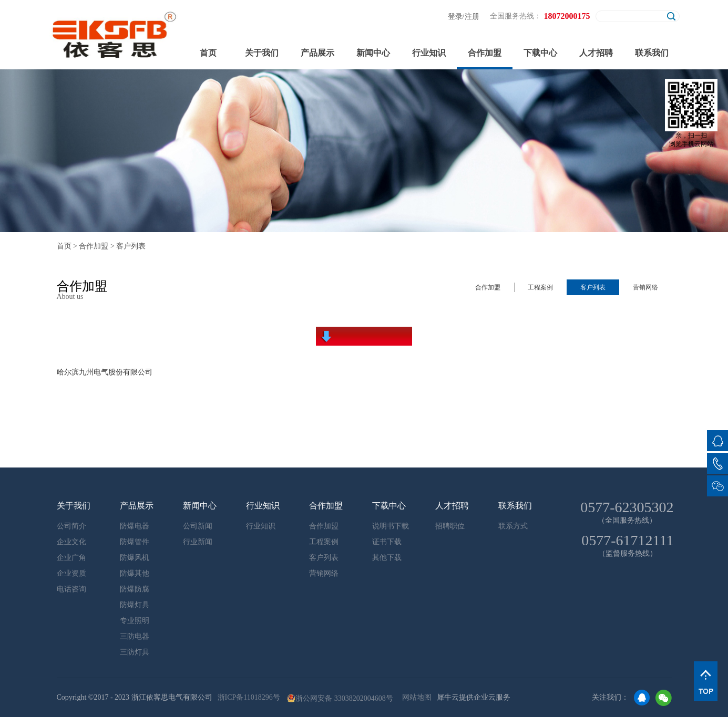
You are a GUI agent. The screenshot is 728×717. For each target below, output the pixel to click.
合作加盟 (94, 246)
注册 (472, 17)
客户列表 (131, 246)
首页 (208, 53)
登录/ (456, 17)
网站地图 (415, 697)
